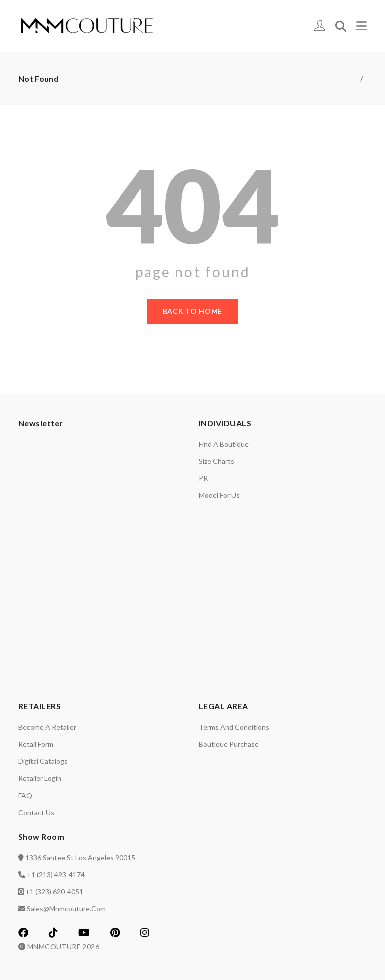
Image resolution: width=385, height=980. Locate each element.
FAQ (25, 795)
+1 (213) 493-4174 (56, 874)
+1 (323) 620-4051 (54, 892)
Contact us (36, 812)
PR (203, 478)
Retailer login (40, 778)
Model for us (219, 495)
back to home (192, 311)
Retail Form (36, 744)
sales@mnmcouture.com (66, 909)
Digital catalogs (43, 761)
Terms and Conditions (234, 727)
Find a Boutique (224, 444)
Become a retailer (47, 727)
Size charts (216, 461)
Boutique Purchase (229, 744)
